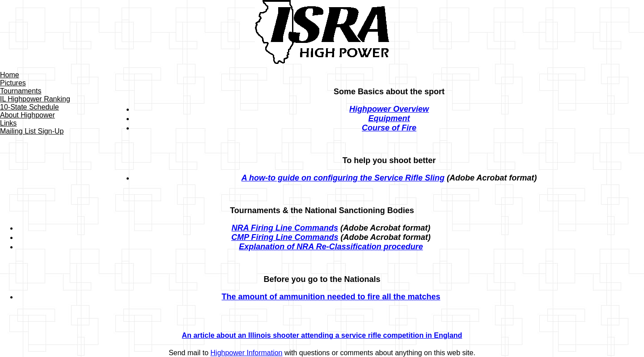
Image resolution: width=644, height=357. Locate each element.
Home (10, 75)
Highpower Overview (389, 109)
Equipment (389, 118)
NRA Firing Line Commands (285, 228)
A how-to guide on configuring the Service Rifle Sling (343, 178)
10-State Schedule (30, 107)
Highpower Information (247, 353)
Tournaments (21, 91)
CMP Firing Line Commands (285, 237)
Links (8, 123)
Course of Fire (389, 128)
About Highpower (28, 115)
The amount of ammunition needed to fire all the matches (331, 297)
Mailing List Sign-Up (32, 131)
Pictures (13, 83)
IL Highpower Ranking (35, 99)
